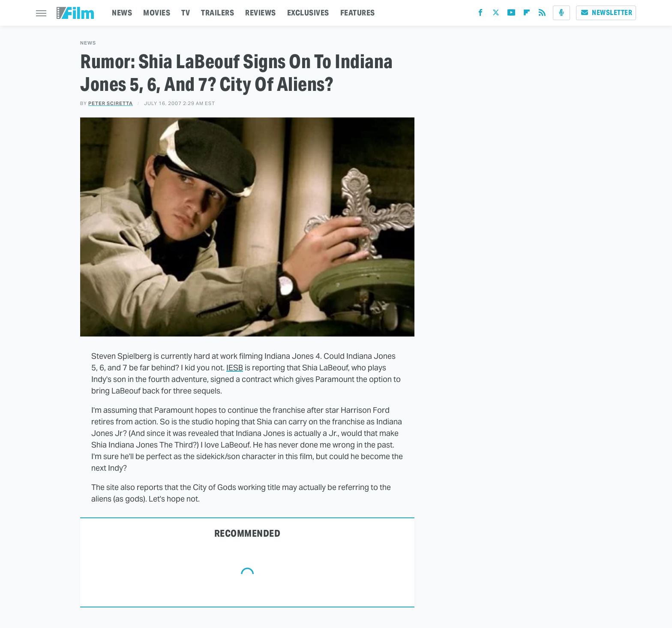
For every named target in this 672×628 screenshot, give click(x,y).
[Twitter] (496, 14)
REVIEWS (261, 13)
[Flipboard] (527, 14)
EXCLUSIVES (308, 13)
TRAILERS (217, 13)
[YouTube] (511, 14)
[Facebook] (480, 14)
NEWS (122, 13)
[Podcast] (561, 13)
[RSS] (542, 14)
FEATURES (358, 13)
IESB (235, 368)
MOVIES (157, 13)
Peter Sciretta (111, 103)
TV (186, 13)
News (88, 43)
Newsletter (606, 13)
